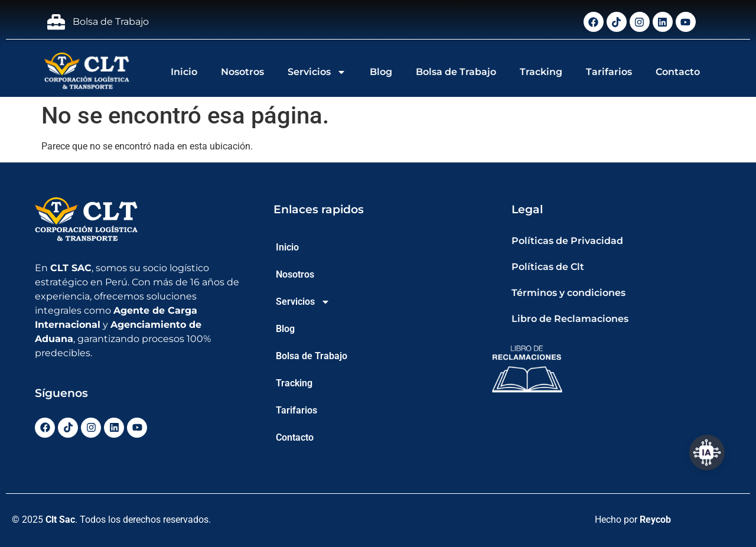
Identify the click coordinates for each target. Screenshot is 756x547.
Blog (381, 72)
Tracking (541, 72)
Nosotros (242, 72)
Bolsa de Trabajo (456, 72)
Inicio (184, 72)
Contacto (678, 72)
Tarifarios (609, 72)
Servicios (317, 72)
